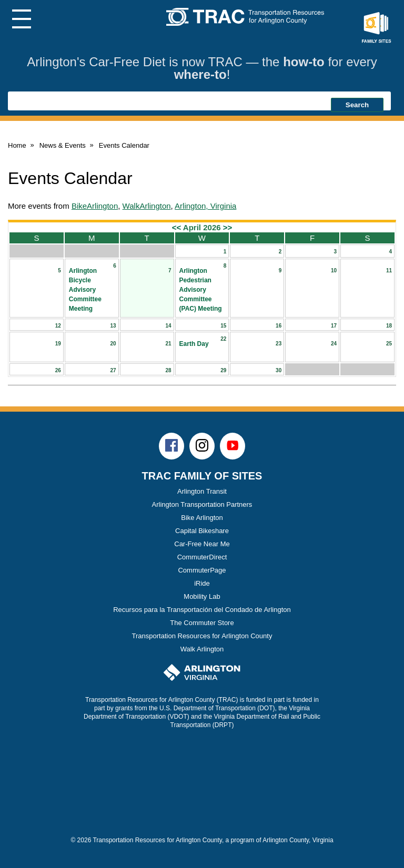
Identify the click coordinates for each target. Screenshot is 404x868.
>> (228, 227)
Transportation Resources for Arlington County (202, 636)
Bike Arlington (202, 518)
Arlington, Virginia (205, 206)
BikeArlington (95, 206)
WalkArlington (147, 206)
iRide (202, 583)
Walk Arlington (202, 649)
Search (357, 105)
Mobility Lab (202, 596)
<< (177, 227)
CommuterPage (202, 570)
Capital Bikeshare (202, 531)
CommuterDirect (202, 557)
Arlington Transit (202, 491)
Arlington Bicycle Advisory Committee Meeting (85, 290)
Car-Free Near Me (202, 544)
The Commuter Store (202, 623)
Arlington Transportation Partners (202, 504)
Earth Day (194, 344)
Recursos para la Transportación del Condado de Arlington (202, 610)
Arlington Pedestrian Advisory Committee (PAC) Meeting (201, 290)
